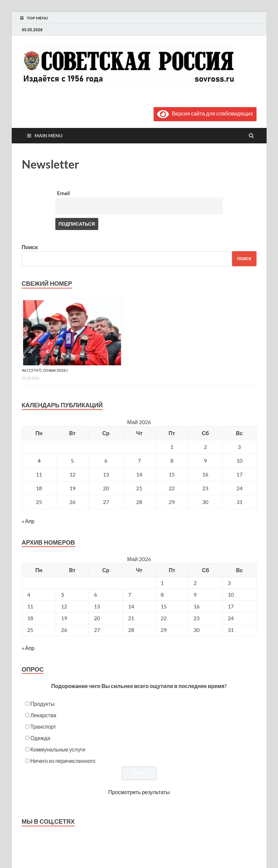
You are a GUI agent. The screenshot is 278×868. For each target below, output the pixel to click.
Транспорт (43, 726)
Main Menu (48, 135)
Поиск (30, 247)
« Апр (28, 521)
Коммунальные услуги (58, 749)
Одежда (40, 738)
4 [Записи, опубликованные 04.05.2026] (39, 461)
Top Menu (37, 18)
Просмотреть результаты (139, 792)
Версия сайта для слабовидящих (205, 113)
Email (63, 193)
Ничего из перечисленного (63, 761)
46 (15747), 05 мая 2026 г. (45, 370)
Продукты (43, 704)
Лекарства (43, 715)
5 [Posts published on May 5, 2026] (63, 595)
